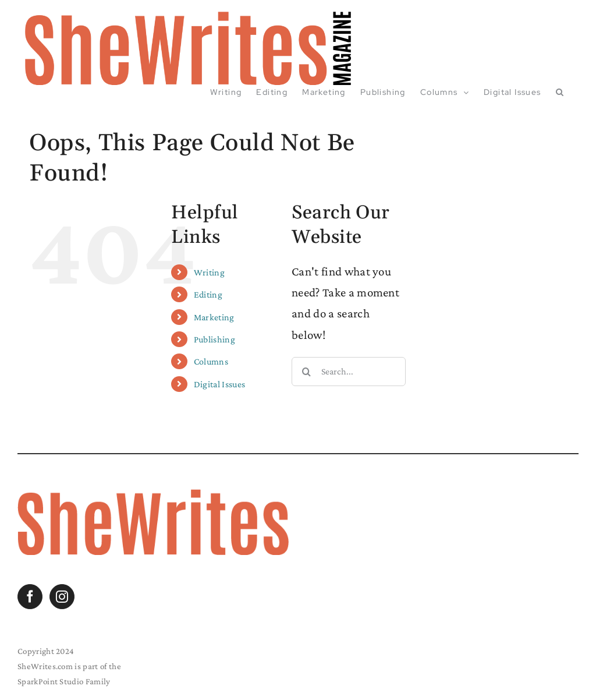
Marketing (214, 317)
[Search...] (349, 372)
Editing (208, 294)
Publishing (214, 339)
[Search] (306, 372)
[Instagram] (62, 597)
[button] (560, 92)
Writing (209, 272)
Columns (211, 361)
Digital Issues (219, 384)
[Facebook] (30, 597)
